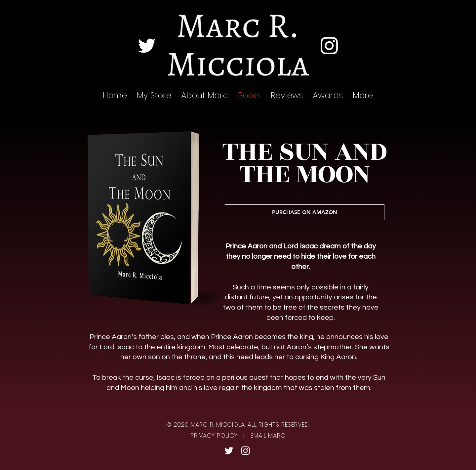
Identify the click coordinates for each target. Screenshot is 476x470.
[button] (287, 96)
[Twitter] (147, 46)
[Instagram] (329, 46)
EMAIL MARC (268, 435)
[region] (153, 217)
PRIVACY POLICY (214, 435)
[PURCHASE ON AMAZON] (305, 212)
